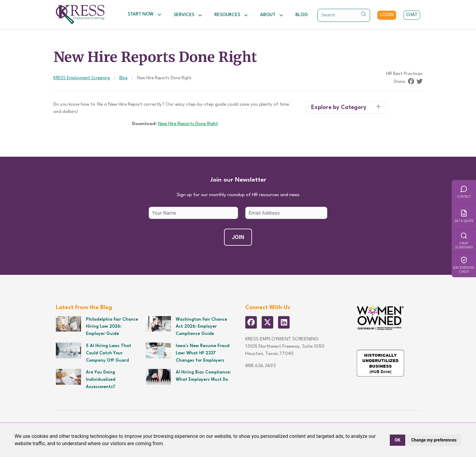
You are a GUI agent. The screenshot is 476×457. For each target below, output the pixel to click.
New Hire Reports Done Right (188, 124)
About (272, 15)
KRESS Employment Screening (82, 78)
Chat (412, 15)
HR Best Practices (404, 74)
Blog (302, 15)
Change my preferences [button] (434, 440)
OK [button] (398, 440)
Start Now (145, 15)
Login (387, 15)
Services (188, 15)
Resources (231, 15)
